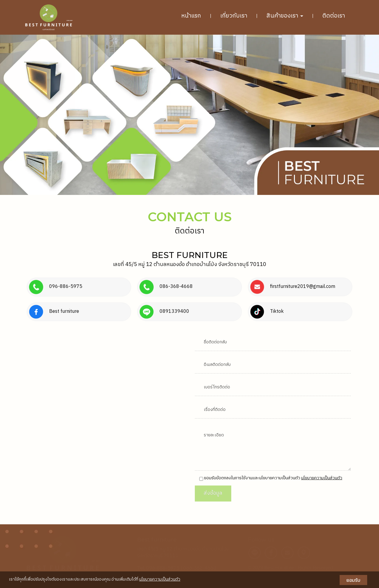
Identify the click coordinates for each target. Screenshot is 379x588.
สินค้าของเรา (285, 16)
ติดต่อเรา (334, 16)
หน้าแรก (191, 16)
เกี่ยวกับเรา (234, 16)
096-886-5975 (163, 568)
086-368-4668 (200, 568)
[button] (28, 115)
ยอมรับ (353, 580)
